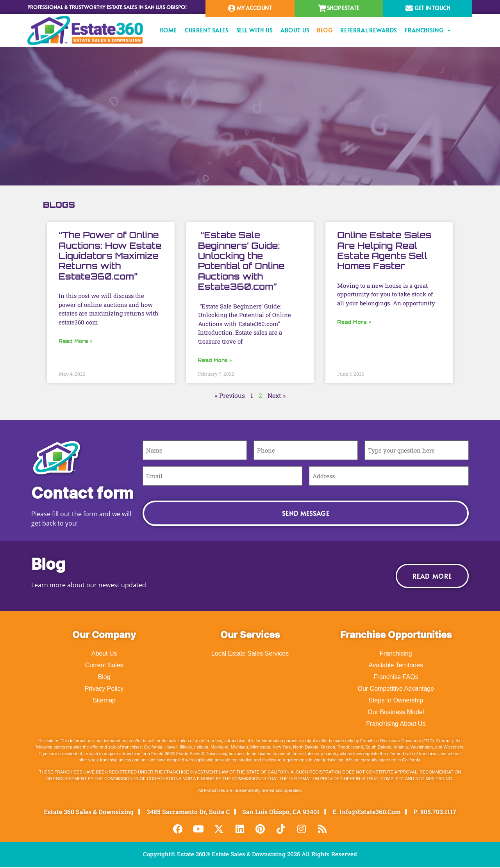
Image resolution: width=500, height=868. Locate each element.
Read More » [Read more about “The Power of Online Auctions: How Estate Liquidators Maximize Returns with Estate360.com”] (76, 341)
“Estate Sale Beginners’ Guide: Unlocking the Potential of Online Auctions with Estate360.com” (241, 261)
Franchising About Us (396, 724)
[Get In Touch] (409, 8)
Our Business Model (396, 712)
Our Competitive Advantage (396, 689)
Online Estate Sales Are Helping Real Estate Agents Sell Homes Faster (384, 250)
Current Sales (207, 30)
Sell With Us (254, 30)
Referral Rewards (369, 30)
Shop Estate (344, 8)
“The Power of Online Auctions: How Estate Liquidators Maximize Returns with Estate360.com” (110, 256)
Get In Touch (433, 8)
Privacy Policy (104, 689)
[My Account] (232, 8)
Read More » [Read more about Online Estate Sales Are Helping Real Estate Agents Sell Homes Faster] (354, 322)
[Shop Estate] (322, 8)
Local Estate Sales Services (250, 653)
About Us (295, 30)
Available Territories (396, 665)
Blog (324, 30)
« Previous (230, 395)
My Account (255, 8)
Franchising (428, 30)
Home (168, 30)
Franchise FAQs (396, 677)
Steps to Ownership (396, 700)
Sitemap (104, 700)
